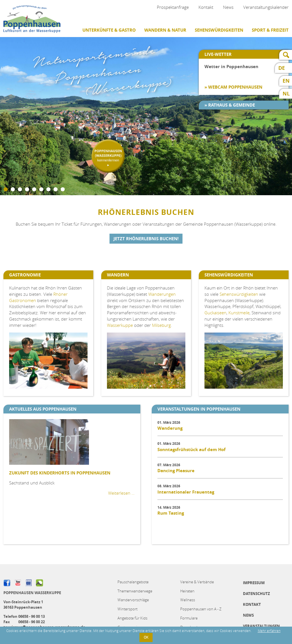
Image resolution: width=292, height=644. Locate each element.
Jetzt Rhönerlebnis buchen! (146, 239)
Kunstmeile (239, 313)
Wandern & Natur (165, 30)
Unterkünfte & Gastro (109, 30)
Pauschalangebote (133, 582)
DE (282, 68)
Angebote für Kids (132, 618)
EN (286, 81)
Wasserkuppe (120, 325)
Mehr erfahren (269, 631)
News (228, 7)
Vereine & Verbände (197, 582)
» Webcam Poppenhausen (233, 87)
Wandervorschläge (133, 600)
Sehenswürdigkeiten (219, 30)
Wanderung (170, 428)
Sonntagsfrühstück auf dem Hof (191, 450)
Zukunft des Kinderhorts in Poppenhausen (60, 473)
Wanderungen (162, 294)
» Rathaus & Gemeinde (230, 105)
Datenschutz (256, 594)
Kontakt (206, 7)
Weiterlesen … (121, 493)
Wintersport (127, 609)
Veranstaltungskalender (266, 7)
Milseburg (161, 325)
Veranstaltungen (261, 626)
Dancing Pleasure (176, 471)
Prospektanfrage (173, 7)
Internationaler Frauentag (186, 492)
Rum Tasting (171, 513)
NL (286, 94)
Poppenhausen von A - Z (201, 609)
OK (146, 637)
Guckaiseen (215, 313)
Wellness (188, 600)
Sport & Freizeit (270, 30)
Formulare (189, 618)
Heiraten (187, 591)
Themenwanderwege (135, 591)
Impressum (254, 583)
